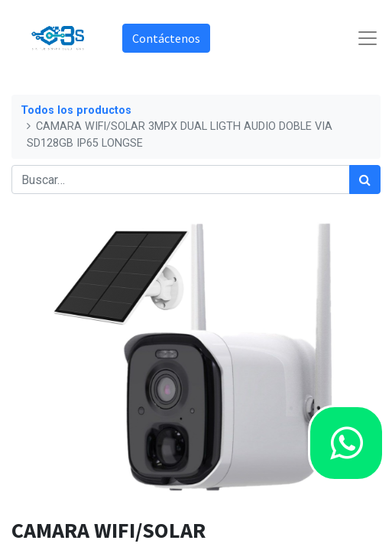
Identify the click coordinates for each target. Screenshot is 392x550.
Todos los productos (76, 110)
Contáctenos (166, 38)
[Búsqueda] (365, 180)
